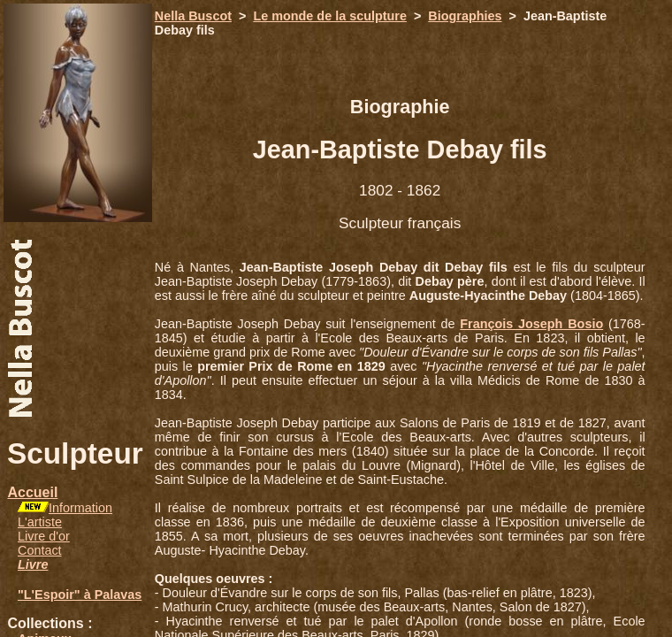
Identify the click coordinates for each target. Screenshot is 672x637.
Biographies (465, 16)
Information (80, 508)
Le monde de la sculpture (330, 16)
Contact (40, 550)
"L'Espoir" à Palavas (80, 595)
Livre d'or (44, 536)
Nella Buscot (193, 16)
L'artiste (40, 522)
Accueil (32, 492)
